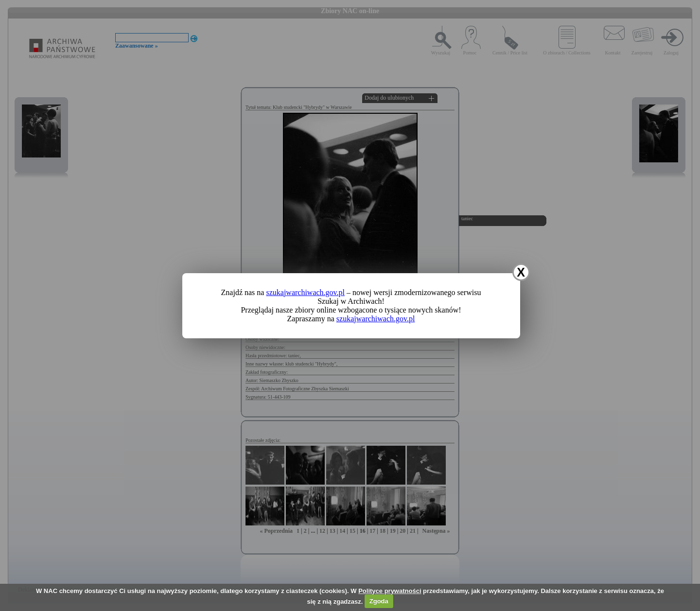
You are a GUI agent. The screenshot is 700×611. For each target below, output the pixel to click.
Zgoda (379, 601)
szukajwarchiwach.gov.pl (305, 292)
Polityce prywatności (390, 591)
